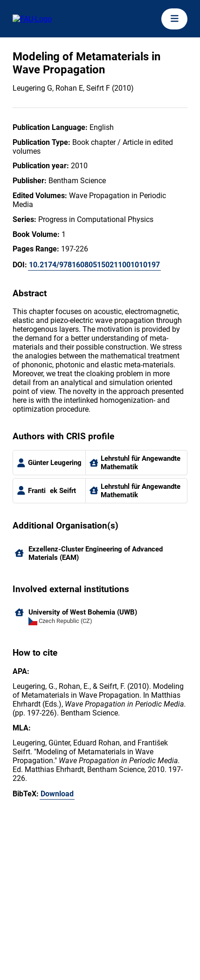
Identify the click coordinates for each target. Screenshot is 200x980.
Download (57, 794)
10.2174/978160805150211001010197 (94, 265)
